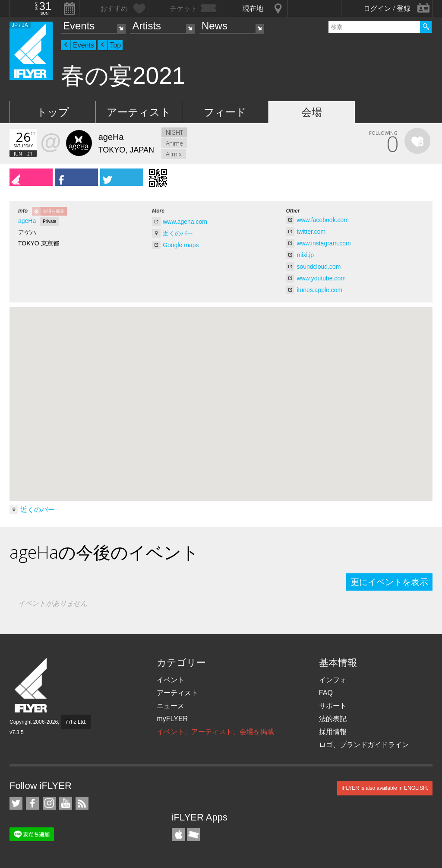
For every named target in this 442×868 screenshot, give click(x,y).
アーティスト (139, 112)
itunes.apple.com (319, 290)
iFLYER (32, 685)
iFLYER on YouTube (66, 803)
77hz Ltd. (76, 722)
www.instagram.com (324, 243)
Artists (147, 26)
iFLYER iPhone (178, 835)
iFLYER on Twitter (16, 803)
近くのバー (178, 233)
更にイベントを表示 (389, 582)
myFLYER (172, 719)
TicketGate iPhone (193, 835)
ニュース (170, 706)
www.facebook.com (323, 220)
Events (79, 26)
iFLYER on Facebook (32, 803)
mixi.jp (305, 255)
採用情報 (333, 732)
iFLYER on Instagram (49, 803)
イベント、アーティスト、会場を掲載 (215, 732)
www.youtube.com (321, 278)
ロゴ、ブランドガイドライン (364, 745)
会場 (312, 112)
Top (115, 45)
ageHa (27, 221)
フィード (225, 112)
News (215, 26)
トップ (53, 112)
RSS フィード (82, 803)
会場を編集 (54, 211)
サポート (333, 706)
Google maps (181, 245)
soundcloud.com (319, 267)
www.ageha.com (185, 222)
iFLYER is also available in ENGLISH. (385, 788)
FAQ (326, 693)
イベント (170, 680)
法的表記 (333, 719)
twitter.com (311, 232)
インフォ (333, 680)
